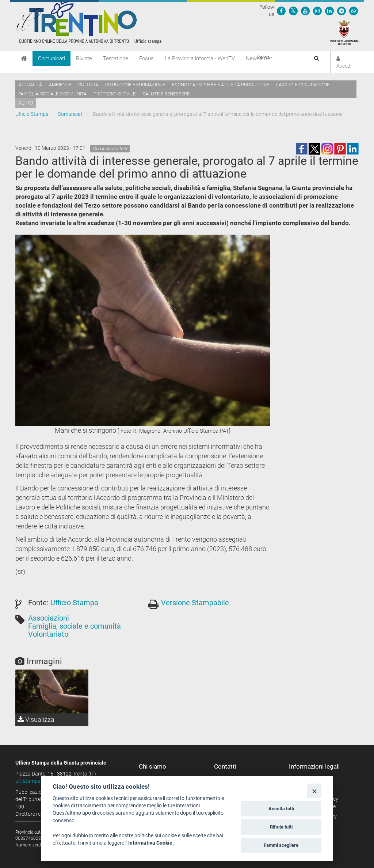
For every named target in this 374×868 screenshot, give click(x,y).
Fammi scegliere (281, 845)
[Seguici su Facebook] (281, 11)
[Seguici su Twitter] (293, 11)
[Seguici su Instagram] (317, 11)
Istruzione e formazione (135, 85)
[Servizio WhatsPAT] (354, 11)
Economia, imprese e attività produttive (221, 85)
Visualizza (36, 719)
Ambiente (60, 85)
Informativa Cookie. (151, 843)
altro (26, 103)
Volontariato (48, 634)
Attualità (30, 85)
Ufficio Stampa (32, 114)
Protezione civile (115, 94)
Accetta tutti (281, 809)
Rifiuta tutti (281, 827)
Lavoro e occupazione (303, 85)
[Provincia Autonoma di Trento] (344, 32)
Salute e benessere (166, 94)
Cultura (88, 85)
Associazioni (49, 618)
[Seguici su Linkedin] (329, 11)
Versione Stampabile (195, 603)
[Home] (24, 58)
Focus (146, 58)
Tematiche (116, 58)
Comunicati (51, 58)
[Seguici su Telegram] (341, 11)
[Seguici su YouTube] (305, 11)
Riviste (84, 58)
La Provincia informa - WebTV (200, 58)
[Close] (314, 791)
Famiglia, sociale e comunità (52, 94)
